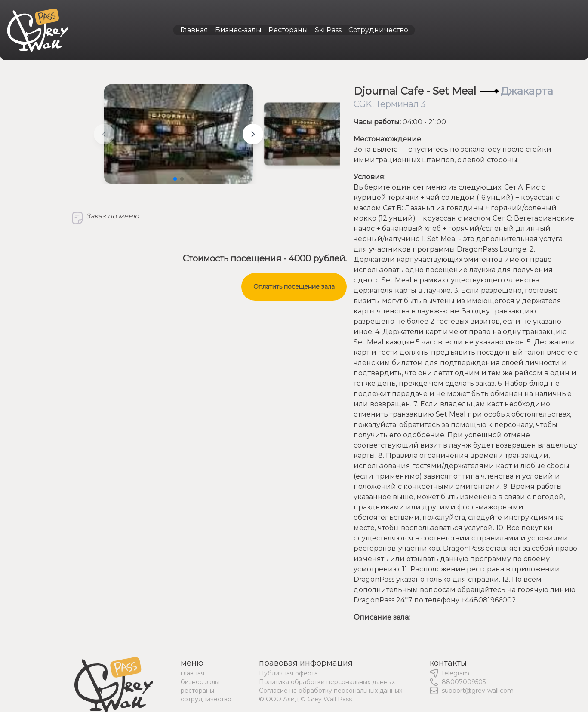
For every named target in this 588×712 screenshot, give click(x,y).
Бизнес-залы (238, 30)
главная (192, 673)
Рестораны (288, 30)
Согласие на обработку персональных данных (331, 691)
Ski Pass (328, 30)
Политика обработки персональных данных (327, 682)
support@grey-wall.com (478, 691)
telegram (456, 673)
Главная (194, 30)
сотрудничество (206, 699)
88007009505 (464, 682)
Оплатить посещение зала (294, 287)
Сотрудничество (378, 30)
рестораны (197, 691)
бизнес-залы (200, 682)
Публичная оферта (288, 673)
